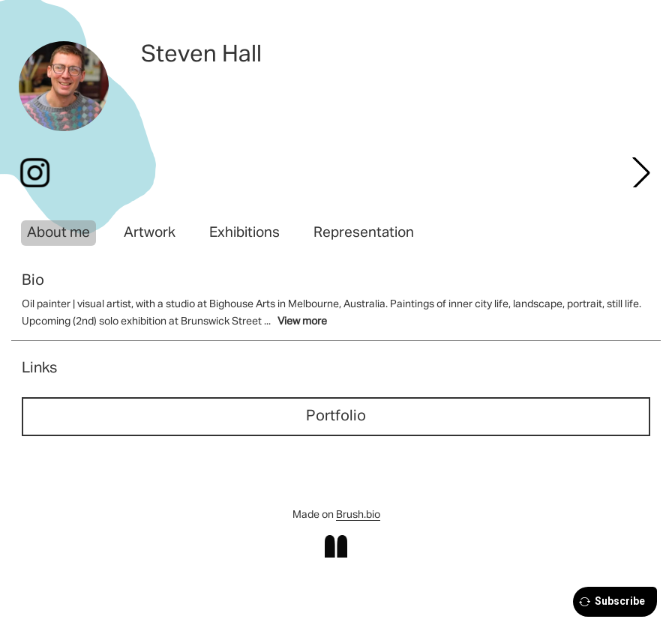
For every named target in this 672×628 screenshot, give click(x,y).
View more (302, 321)
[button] (641, 172)
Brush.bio (358, 515)
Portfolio (336, 416)
